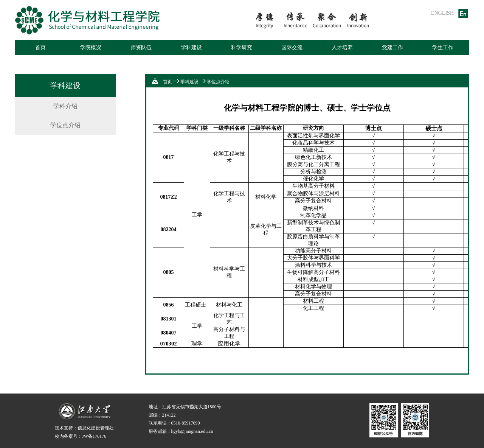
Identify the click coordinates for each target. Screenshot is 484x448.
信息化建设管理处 (96, 428)
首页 (40, 47)
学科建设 (191, 47)
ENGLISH (442, 13)
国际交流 (292, 47)
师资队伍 (141, 47)
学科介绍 (65, 106)
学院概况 (91, 47)
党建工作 (392, 47)
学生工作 (443, 47)
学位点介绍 (65, 125)
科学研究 (242, 47)
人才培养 (342, 47)
